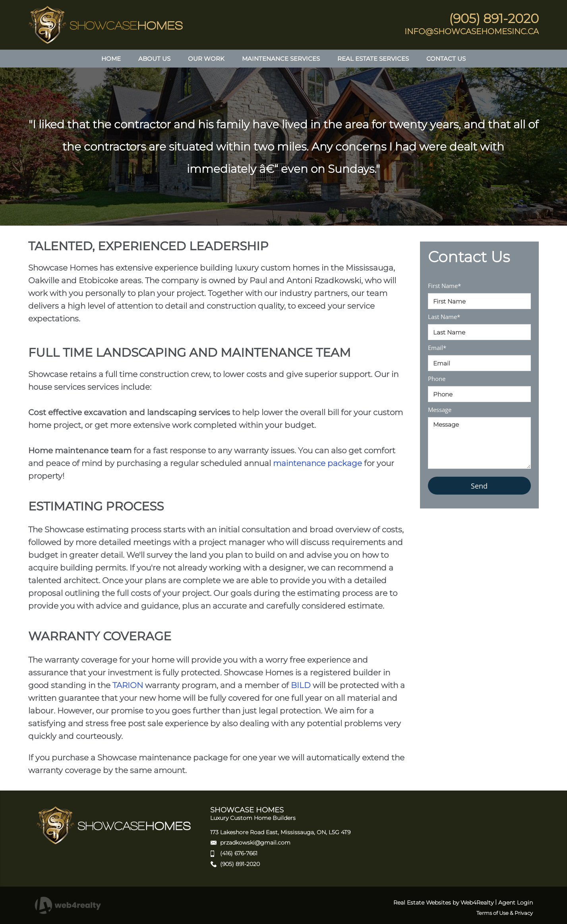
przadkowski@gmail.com (255, 843)
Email (437, 348)
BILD (301, 685)
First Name (444, 286)
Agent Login (516, 903)
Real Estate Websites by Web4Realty (443, 903)
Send (479, 486)
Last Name (444, 317)
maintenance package (317, 463)
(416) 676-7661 (239, 853)
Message (440, 410)
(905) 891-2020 (240, 864)
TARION (128, 685)
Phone (437, 379)
